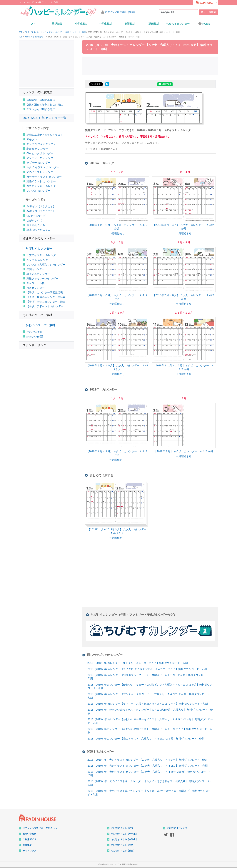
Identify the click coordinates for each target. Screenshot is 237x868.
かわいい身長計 (36, 337)
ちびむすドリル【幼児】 (123, 828)
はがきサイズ (34, 220)
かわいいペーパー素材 (40, 325)
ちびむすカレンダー (178, 24)
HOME (204, 24)
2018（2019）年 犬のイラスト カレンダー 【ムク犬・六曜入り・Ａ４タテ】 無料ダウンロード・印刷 (147, 760)
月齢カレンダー (36, 288)
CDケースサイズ (36, 216)
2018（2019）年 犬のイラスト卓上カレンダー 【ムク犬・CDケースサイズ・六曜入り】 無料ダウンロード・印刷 (149, 793)
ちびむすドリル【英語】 (123, 845)
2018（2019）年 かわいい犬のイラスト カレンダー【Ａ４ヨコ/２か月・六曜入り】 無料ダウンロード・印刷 (150, 711)
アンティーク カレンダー (41, 158)
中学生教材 (105, 24)
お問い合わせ (29, 834)
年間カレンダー (36, 269)
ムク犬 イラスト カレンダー (43, 167)
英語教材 (130, 24)
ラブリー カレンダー (39, 163)
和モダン (32, 139)
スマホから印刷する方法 (41, 109)
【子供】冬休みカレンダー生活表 (46, 302)
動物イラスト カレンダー (41, 181)
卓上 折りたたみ (36, 225)
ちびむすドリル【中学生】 (124, 839)
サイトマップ (29, 851)
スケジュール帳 (36, 283)
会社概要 (27, 845)
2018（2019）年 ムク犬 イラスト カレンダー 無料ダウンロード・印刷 (55, 32)
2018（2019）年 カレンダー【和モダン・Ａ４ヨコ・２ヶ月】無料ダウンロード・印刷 (138, 663)
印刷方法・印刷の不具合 (41, 100)
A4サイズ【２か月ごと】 (35, 37)
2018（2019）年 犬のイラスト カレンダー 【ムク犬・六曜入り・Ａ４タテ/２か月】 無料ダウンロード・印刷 (149, 774)
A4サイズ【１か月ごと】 (41, 206)
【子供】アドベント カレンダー (45, 306)
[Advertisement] (150, 65)
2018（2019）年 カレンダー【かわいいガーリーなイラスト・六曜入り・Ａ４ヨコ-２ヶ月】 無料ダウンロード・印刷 (150, 721)
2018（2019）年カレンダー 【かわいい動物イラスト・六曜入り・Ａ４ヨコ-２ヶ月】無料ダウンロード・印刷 (150, 731)
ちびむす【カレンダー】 (179, 828)
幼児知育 (57, 24)
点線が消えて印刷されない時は (45, 105)
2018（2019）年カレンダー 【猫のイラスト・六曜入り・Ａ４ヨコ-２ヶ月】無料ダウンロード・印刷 (146, 739)
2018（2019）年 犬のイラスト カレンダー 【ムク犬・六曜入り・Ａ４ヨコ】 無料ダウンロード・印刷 (148, 766)
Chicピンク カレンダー (40, 153)
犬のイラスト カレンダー (41, 172)
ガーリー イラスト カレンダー (44, 177)
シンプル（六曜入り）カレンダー (46, 265)
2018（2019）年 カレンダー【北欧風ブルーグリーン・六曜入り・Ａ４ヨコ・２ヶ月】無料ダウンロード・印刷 (149, 677)
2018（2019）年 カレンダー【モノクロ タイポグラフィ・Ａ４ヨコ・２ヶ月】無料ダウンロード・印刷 (147, 669)
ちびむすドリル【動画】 (123, 851)
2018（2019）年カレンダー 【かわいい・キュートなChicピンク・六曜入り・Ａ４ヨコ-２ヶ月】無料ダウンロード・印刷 (150, 686)
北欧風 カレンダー (37, 149)
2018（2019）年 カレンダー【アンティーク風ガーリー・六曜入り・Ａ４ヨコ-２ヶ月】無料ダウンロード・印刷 (150, 696)
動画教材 (154, 24)
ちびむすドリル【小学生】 (124, 834)
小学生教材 (81, 24)
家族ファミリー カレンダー (42, 279)
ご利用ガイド (29, 839)
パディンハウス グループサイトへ (40, 828)
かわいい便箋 (34, 332)
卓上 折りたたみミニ (39, 230)
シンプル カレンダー (39, 191)
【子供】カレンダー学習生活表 (45, 292)
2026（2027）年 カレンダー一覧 (44, 118)
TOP (32, 24)
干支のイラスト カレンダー (42, 255)
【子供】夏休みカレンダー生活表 (46, 297)
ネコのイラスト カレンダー (42, 186)
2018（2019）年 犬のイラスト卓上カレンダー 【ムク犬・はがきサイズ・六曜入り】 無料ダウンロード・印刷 (150, 783)
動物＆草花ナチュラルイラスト (45, 135)
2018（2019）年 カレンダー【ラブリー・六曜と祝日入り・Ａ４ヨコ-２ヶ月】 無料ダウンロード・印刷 (148, 704)
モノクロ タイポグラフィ (41, 144)
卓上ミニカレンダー (38, 274)
